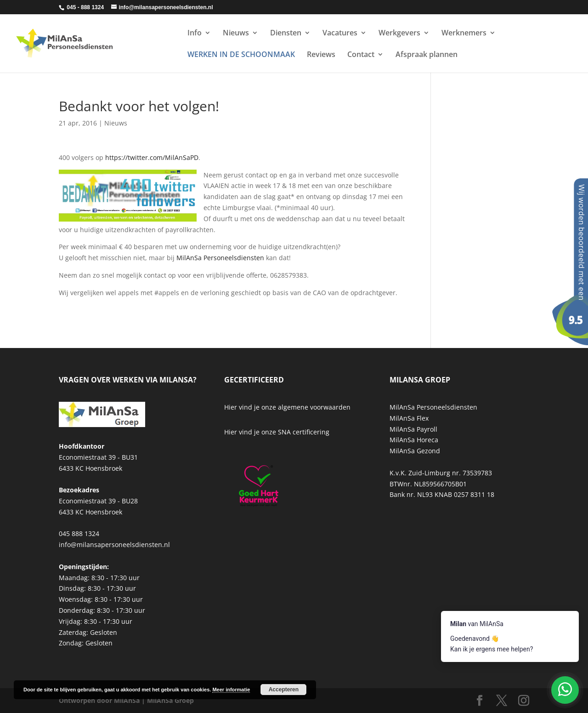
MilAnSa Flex (409, 418)
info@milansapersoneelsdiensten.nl (114, 545)
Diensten (286, 34)
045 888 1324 (79, 533)
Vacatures (340, 34)
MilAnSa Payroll (413, 429)
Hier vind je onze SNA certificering (277, 432)
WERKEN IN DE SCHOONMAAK (241, 55)
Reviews (321, 55)
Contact (361, 55)
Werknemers (464, 34)
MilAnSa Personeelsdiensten (220, 258)
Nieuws (236, 34)
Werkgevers (399, 34)
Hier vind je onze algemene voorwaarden (287, 407)
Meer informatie (231, 690)
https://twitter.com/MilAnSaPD (152, 157)
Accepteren (284, 690)
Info (195, 34)
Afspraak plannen (427, 55)
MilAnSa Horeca (414, 440)
